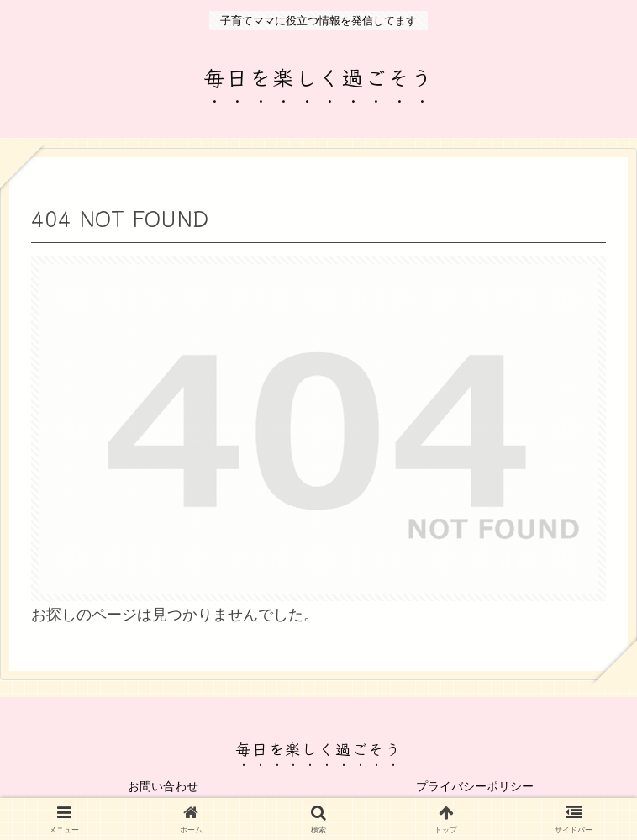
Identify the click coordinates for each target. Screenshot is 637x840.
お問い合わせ (163, 786)
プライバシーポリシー (475, 786)
